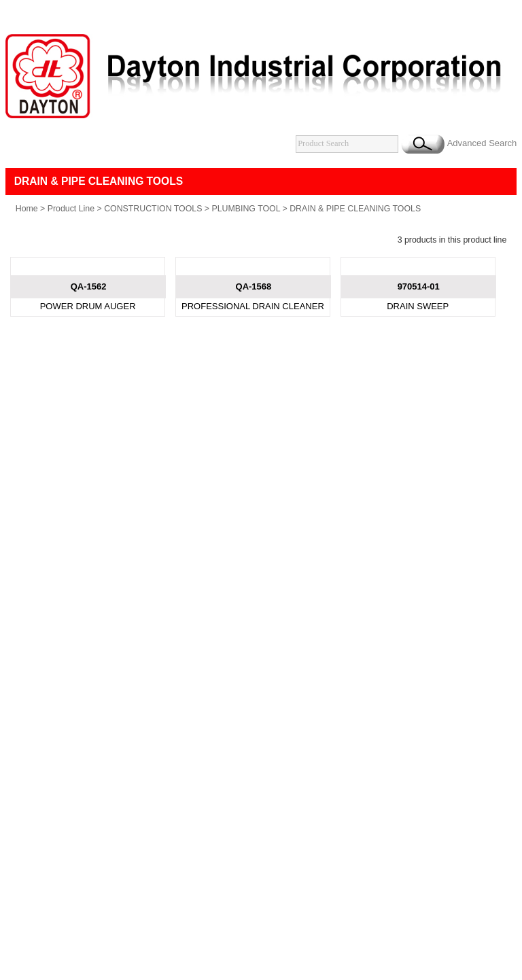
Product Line (71, 243)
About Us (107, 539)
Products (157, 539)
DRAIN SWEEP (418, 455)
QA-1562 (89, 435)
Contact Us (312, 539)
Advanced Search (482, 177)
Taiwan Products (269, 584)
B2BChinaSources (413, 584)
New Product (215, 539)
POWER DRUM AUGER (88, 455)
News (266, 539)
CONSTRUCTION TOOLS (153, 243)
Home (27, 243)
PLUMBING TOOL (246, 243)
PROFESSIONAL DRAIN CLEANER (253, 455)
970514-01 (419, 435)
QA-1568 (254, 435)
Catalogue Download (391, 539)
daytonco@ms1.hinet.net (303, 572)
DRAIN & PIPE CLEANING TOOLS (355, 243)
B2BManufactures (340, 584)
